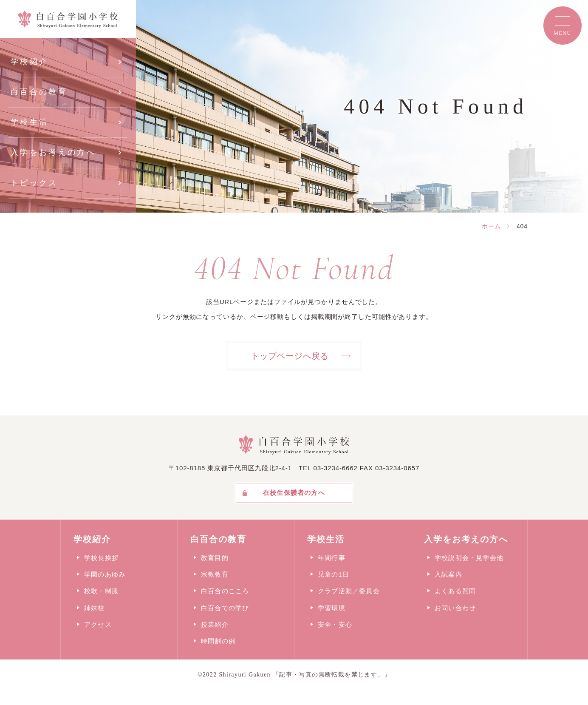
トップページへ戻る (290, 356)
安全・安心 (335, 624)
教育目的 (215, 558)
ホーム (491, 226)
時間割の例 (218, 641)
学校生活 (30, 122)
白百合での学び (225, 608)
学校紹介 (30, 62)
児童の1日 (334, 574)
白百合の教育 (39, 92)
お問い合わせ (455, 608)
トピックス (34, 183)
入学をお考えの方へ (53, 152)
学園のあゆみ (105, 574)
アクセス (98, 624)
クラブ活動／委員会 (349, 591)
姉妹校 (95, 608)
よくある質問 (455, 591)
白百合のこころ (225, 591)
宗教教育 (215, 574)
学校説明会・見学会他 (469, 558)
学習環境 (332, 608)
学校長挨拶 (101, 558)
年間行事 (332, 558)
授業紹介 (215, 624)
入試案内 (448, 574)
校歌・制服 (101, 591)
